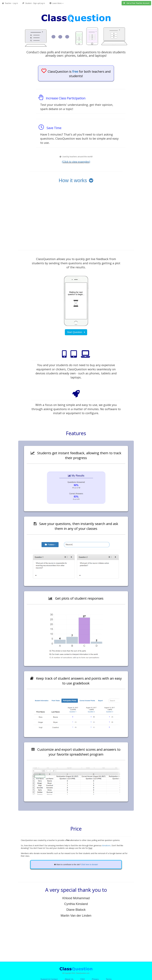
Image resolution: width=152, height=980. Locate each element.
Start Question (76, 332)
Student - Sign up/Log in (34, 3)
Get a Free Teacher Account (136, 3)
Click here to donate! (89, 865)
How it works (76, 180)
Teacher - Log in (10, 3)
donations (106, 845)
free (75, 71)
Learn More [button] (56, 3)
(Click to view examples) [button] (76, 162)
